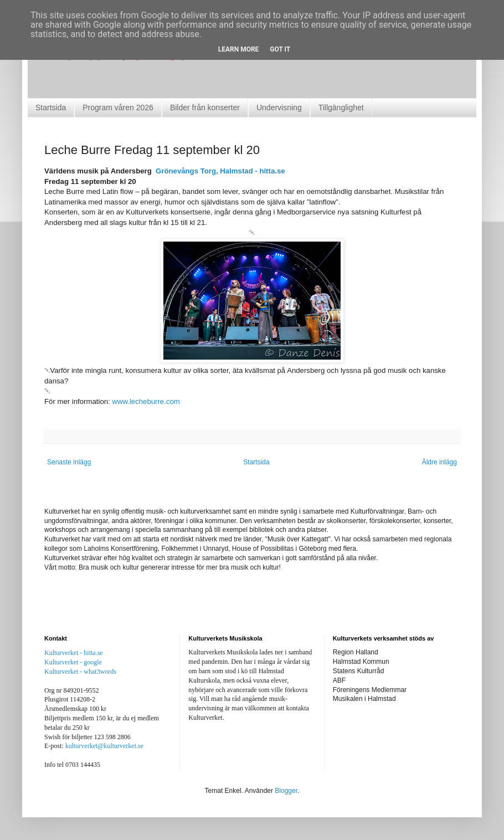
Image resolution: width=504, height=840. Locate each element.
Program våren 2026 (118, 107)
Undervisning (279, 107)
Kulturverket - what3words (80, 672)
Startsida (51, 107)
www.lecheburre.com (146, 401)
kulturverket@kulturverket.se (104, 746)
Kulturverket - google (73, 662)
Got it (280, 49)
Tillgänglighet (341, 107)
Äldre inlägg (439, 462)
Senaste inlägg (69, 462)
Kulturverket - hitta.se (74, 653)
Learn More (239, 49)
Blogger (286, 791)
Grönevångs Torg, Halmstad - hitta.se (221, 171)
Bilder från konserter (205, 107)
